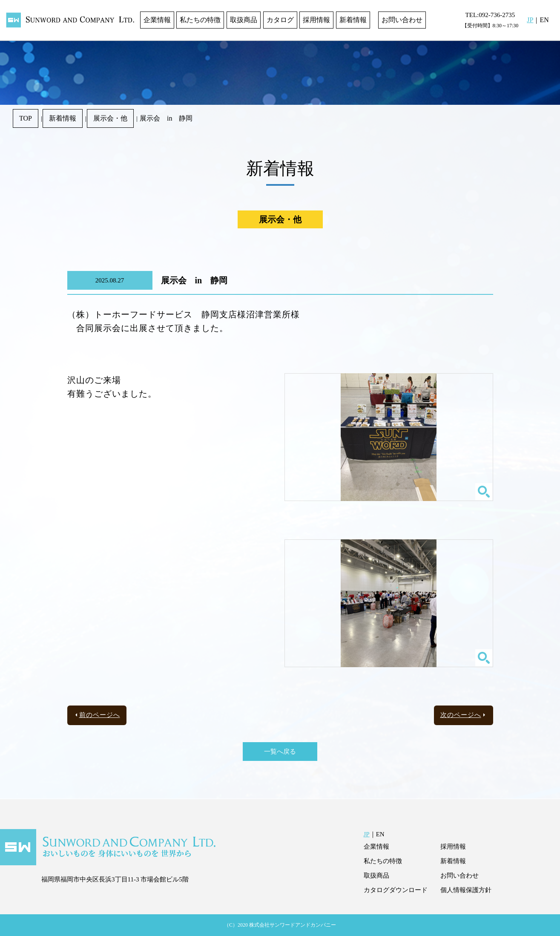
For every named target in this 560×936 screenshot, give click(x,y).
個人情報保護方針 (466, 890)
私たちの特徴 (200, 20)
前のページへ (100, 715)
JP (530, 20)
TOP (26, 118)
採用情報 (316, 20)
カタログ (280, 20)
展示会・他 (110, 118)
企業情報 (157, 20)
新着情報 (353, 20)
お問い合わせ (402, 20)
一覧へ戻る (280, 752)
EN (544, 20)
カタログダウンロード (396, 890)
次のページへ (461, 715)
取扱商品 (244, 20)
